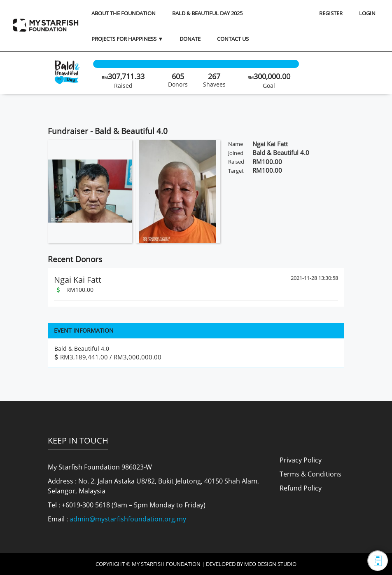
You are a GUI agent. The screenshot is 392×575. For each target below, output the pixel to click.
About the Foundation (124, 13)
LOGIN (367, 13)
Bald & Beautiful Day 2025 (207, 13)
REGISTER (331, 13)
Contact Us (233, 39)
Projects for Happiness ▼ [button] (127, 39)
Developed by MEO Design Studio (251, 564)
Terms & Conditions (310, 474)
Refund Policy (301, 488)
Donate (190, 39)
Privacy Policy (301, 460)
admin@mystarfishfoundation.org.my (128, 519)
